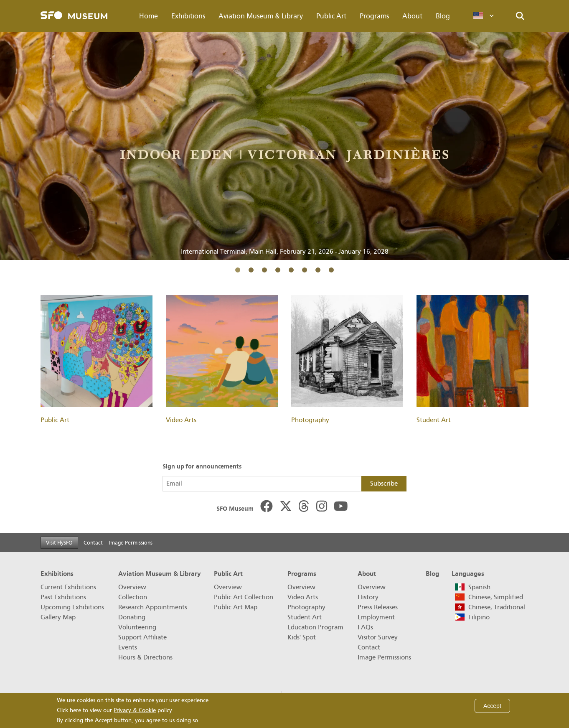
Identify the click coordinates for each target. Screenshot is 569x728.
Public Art (331, 16)
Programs (374, 16)
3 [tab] (264, 270)
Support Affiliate (142, 637)
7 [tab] (318, 270)
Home (149, 16)
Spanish (479, 587)
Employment (376, 617)
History (368, 597)
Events (128, 647)
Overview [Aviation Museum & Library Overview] (132, 587)
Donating (132, 617)
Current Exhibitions (68, 587)
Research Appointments (153, 607)
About (412, 16)
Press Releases (378, 607)
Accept (492, 706)
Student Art (305, 617)
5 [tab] (291, 270)
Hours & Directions (145, 657)
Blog (443, 16)
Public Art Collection (244, 597)
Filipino (479, 617)
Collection (133, 597)
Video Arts (303, 597)
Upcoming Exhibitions (72, 607)
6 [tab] (305, 270)
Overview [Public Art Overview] (228, 587)
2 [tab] (251, 270)
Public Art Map (236, 607)
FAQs (365, 627)
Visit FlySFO (59, 543)
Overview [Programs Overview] (301, 587)
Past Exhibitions (63, 597)
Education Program (315, 627)
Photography (306, 607)
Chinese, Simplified (496, 597)
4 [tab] (278, 270)
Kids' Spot (302, 637)
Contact (93, 543)
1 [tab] (238, 270)
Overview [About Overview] (372, 587)
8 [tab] (331, 270)
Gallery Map (58, 617)
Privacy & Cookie (135, 710)
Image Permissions (131, 543)
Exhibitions (188, 16)
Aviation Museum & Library (261, 16)
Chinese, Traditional (497, 607)
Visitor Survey (378, 637)
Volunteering (137, 627)
